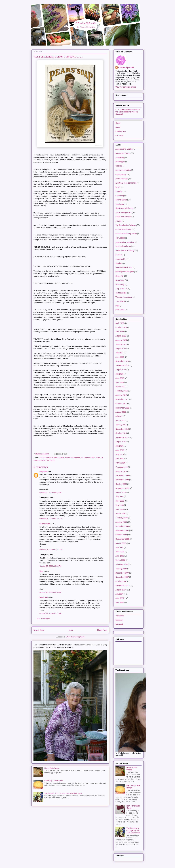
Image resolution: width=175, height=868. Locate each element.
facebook (119, 620)
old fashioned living (123, 229)
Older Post (102, 630)
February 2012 (122, 391)
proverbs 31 (120, 259)
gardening (120, 196)
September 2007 (122, 586)
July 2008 (119, 547)
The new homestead (124, 297)
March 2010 (120, 463)
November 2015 (122, 361)
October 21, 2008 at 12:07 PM (51, 519)
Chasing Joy (121, 131)
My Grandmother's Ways (91, 457)
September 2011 (122, 408)
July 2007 (119, 594)
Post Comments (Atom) (76, 637)
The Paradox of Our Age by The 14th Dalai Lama (63, 793)
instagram (120, 616)
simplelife (43, 472)
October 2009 (121, 484)
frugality (119, 191)
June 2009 (120, 501)
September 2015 (122, 366)
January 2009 (121, 522)
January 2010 (121, 471)
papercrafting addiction (125, 242)
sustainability (121, 293)
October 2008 (121, 535)
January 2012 (121, 395)
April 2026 (120, 323)
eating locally (121, 174)
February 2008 (122, 564)
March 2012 (120, 387)
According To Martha (124, 149)
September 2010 (122, 437)
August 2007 (121, 590)
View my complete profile (126, 87)
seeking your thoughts (125, 272)
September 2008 (122, 539)
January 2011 (121, 425)
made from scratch (123, 217)
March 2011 (120, 420)
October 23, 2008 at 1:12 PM (50, 613)
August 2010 (121, 442)
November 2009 (122, 480)
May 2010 (120, 454)
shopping (119, 276)
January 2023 (121, 340)
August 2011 (121, 412)
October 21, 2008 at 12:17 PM (51, 550)
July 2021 (119, 353)
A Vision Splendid (126, 67)
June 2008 (120, 552)
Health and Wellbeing (124, 208)
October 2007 (121, 581)
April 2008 (120, 556)
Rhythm (119, 263)
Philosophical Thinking (125, 251)
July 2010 (119, 446)
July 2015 (119, 374)
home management (73, 457)
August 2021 (121, 348)
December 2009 (122, 475)
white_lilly (44, 597)
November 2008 (122, 531)
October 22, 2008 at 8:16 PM (50, 566)
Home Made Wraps (52, 768)
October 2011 (121, 404)
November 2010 (122, 429)
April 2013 (120, 382)
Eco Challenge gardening (126, 183)
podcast (119, 255)
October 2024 (121, 327)
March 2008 (120, 560)
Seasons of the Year (124, 267)
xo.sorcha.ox (45, 524)
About (118, 127)
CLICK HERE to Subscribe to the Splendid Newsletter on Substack (127, 112)
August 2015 (121, 370)
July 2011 (119, 416)
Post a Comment (43, 618)
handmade (120, 204)
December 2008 (122, 526)
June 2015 (120, 378)
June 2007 (120, 598)
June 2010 (120, 450)
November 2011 (122, 399)
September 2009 (122, 488)
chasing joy (120, 162)
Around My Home (46, 457)
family (118, 187)
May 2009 (120, 505)
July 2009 (119, 497)
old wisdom (120, 238)
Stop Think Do (121, 289)
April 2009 (120, 509)
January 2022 (121, 344)
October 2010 (121, 433)
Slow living (120, 284)
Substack (119, 624)
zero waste (120, 310)
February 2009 (122, 518)
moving (118, 221)
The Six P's (51, 460)
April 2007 (120, 602)
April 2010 (120, 459)
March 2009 (120, 514)
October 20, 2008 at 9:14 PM (50, 493)
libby (41, 571)
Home (71, 630)
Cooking (119, 166)
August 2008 (121, 543)
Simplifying (120, 280)
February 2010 (122, 467)
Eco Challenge (122, 179)
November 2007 (122, 577)
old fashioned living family (126, 234)
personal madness (123, 246)
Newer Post (39, 630)
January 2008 (121, 569)
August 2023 (121, 336)
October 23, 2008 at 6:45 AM (50, 592)
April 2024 (120, 332)
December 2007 (122, 573)
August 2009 (121, 492)
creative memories (123, 170)
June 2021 (120, 357)
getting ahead (59, 457)
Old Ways (119, 136)
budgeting (120, 157)
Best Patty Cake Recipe (53, 781)
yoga (117, 306)
